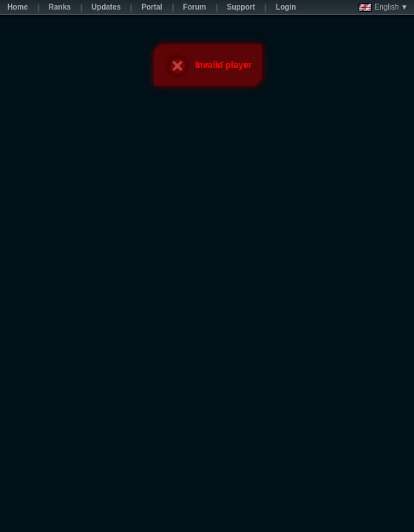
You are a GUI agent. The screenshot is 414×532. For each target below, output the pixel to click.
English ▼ (383, 7)
